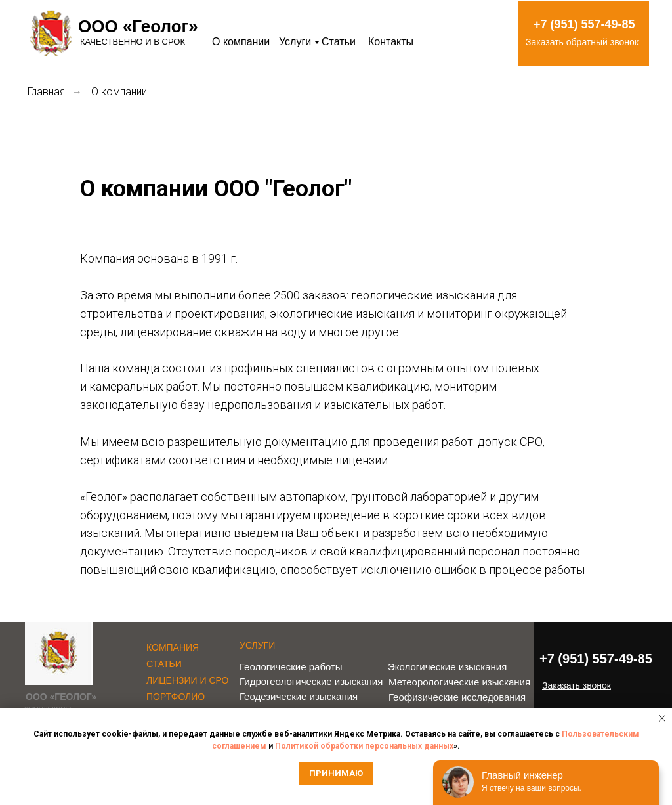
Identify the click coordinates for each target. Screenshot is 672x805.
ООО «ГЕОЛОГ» (61, 697)
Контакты (391, 42)
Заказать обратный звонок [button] (582, 42)
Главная (46, 92)
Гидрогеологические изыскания (311, 681)
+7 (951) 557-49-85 (584, 24)
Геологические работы (291, 667)
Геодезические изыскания (299, 696)
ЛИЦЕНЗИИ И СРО (188, 680)
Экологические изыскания (447, 667)
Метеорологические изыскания (459, 682)
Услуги (295, 42)
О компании (241, 42)
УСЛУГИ (257, 645)
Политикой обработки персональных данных (364, 746)
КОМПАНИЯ (173, 647)
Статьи (339, 42)
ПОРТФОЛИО (176, 697)
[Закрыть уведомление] (662, 718)
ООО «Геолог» (138, 26)
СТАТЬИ (164, 664)
